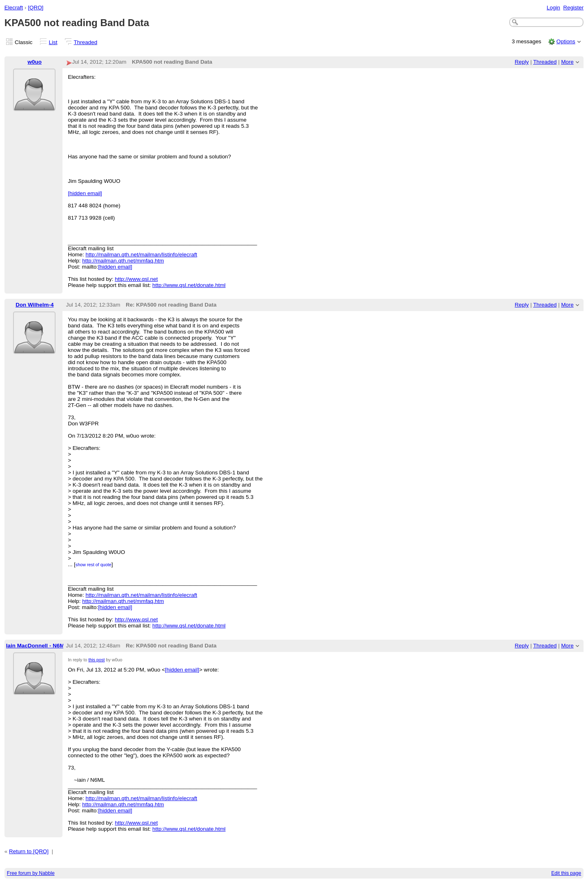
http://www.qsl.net (136, 279)
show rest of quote (94, 565)
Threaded (86, 42)
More (567, 62)
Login (553, 8)
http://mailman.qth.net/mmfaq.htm (123, 261)
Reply (522, 62)
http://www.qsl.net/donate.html (189, 285)
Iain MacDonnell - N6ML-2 (39, 646)
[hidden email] (85, 193)
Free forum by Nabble (31, 873)
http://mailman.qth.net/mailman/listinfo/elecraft (141, 255)
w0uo (35, 62)
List (53, 42)
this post (96, 660)
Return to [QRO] (29, 851)
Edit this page (566, 873)
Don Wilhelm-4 (35, 305)
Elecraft (14, 8)
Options (566, 41)
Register (573, 8)
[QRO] (36, 8)
